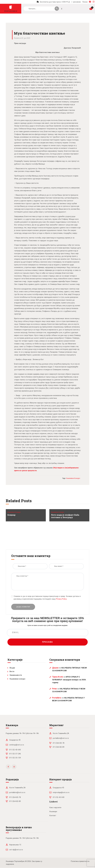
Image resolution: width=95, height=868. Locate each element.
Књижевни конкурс (14, 512)
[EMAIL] (48, 633)
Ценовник (77, 2)
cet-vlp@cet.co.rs (16, 850)
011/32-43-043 (15, 750)
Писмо (85, 2)
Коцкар (11, 515)
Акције (12, 668)
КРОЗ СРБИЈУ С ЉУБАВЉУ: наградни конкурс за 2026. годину (69, 680)
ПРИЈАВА (47, 642)
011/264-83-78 (59, 743)
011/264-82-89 (59, 747)
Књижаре (53, 812)
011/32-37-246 (15, 754)
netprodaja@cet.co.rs (61, 792)
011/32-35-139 (15, 758)
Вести (12, 671)
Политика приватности (80, 861)
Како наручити (55, 808)
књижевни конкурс (73, 478)
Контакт (53, 816)
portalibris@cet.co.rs (61, 738)
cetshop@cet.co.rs (17, 745)
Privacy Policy (61, 599)
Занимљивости (16, 675)
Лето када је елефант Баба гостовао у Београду (65, 516)
